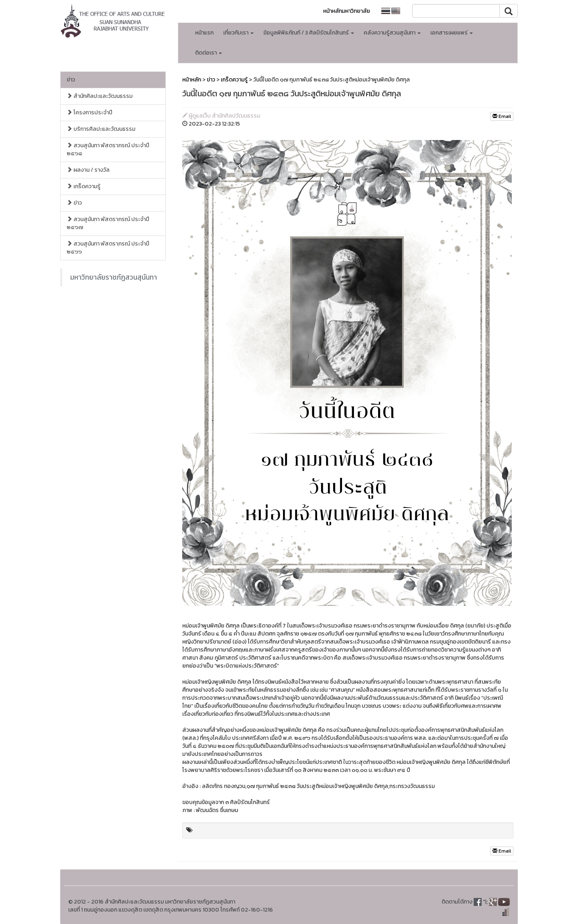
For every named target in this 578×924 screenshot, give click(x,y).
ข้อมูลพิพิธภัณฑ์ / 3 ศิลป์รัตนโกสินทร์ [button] (309, 33)
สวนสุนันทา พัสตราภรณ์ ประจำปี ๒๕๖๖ (108, 248)
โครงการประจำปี (90, 113)
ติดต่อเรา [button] (209, 53)
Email (502, 116)
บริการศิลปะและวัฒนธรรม (101, 129)
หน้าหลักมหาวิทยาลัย (347, 11)
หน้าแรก (204, 33)
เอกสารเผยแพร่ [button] (452, 33)
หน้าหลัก (192, 80)
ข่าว (71, 80)
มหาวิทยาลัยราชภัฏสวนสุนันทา (114, 277)
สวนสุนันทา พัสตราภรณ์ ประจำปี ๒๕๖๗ (108, 223)
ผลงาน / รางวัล (88, 170)
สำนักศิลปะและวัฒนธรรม (100, 96)
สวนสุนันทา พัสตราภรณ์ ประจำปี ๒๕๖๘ (108, 149)
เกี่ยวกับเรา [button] (238, 33)
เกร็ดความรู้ (83, 186)
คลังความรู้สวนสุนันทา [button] (392, 33)
